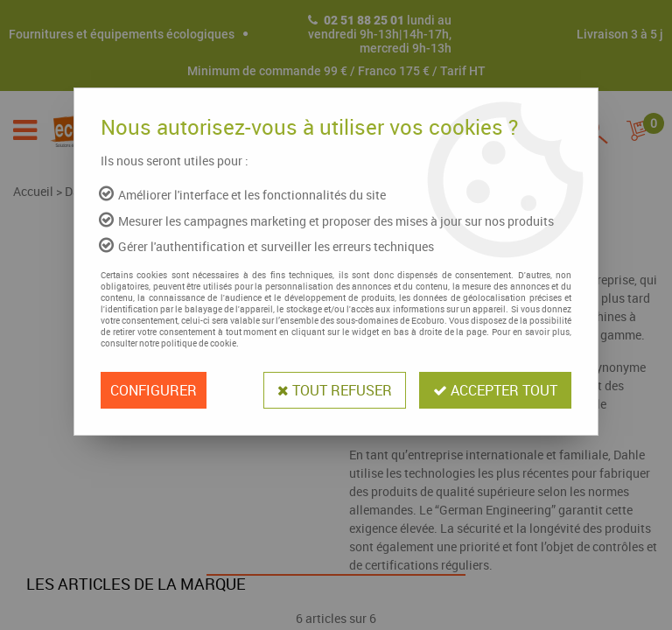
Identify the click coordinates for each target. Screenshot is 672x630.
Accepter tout (495, 390)
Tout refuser (335, 390)
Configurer (154, 390)
